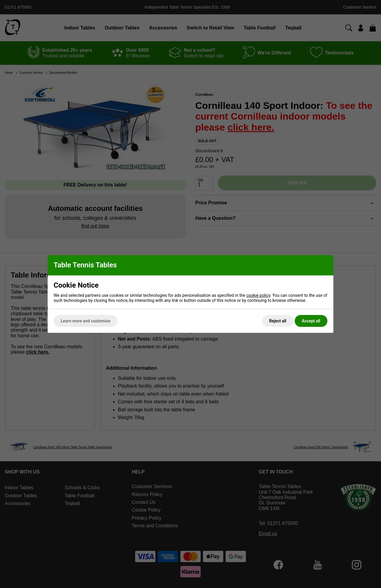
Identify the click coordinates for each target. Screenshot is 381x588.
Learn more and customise (86, 321)
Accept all (311, 321)
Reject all (278, 321)
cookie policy (258, 295)
